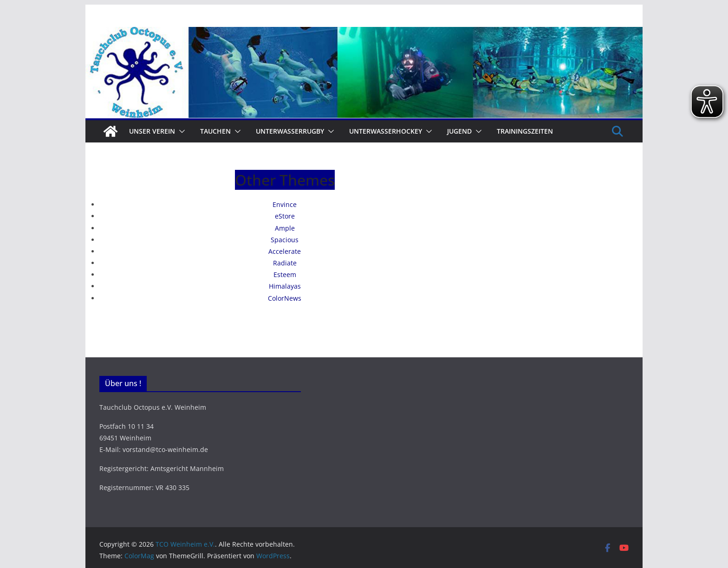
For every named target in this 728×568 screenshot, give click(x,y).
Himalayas (285, 286)
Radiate (285, 263)
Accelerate (285, 251)
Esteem (285, 274)
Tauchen (215, 131)
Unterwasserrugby (290, 131)
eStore (285, 216)
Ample (285, 228)
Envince (285, 204)
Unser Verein (152, 131)
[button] (180, 131)
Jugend (459, 131)
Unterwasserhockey (386, 131)
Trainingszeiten (525, 131)
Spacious (285, 240)
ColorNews (285, 298)
